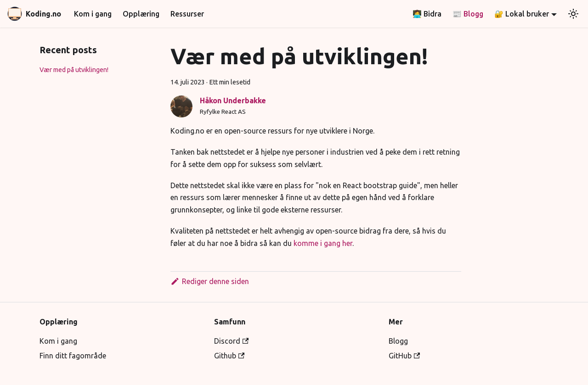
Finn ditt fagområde (73, 356)
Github (229, 356)
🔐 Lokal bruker (522, 14)
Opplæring (141, 14)
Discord (231, 341)
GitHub (404, 356)
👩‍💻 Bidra (427, 14)
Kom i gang (93, 14)
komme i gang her (323, 243)
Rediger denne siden (210, 281)
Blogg (398, 341)
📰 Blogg (468, 14)
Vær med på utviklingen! (74, 70)
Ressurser (187, 14)
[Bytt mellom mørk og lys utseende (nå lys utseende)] (573, 14)
